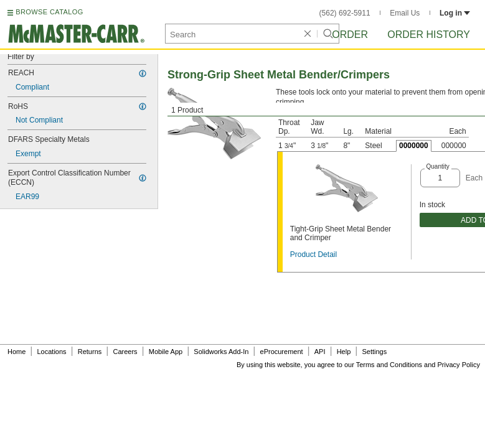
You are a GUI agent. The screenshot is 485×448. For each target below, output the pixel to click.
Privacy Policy (459, 365)
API (320, 352)
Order (350, 35)
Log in (455, 13)
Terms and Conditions (389, 365)
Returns (90, 352)
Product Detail (313, 254)
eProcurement (282, 352)
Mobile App (166, 352)
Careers (125, 352)
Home (16, 352)
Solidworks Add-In (221, 352)
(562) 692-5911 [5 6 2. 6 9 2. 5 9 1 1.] (345, 13)
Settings (374, 352)
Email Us (405, 13)
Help (344, 352)
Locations (52, 352)
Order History (429, 35)
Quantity (438, 166)
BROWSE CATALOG (49, 12)
